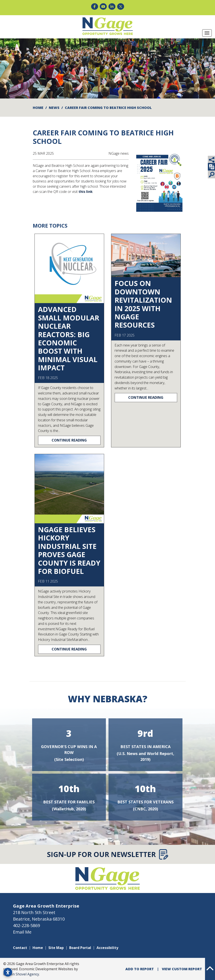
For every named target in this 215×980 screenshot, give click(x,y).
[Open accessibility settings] (8, 972)
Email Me (22, 932)
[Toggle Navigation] (207, 33)
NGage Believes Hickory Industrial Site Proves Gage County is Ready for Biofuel (69, 550)
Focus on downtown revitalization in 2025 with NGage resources (143, 304)
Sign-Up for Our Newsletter (107, 854)
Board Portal (80, 948)
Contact (20, 948)
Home (38, 948)
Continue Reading (69, 440)
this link (86, 192)
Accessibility (107, 948)
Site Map (56, 948)
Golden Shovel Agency (21, 974)
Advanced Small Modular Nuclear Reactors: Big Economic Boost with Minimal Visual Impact (69, 338)
